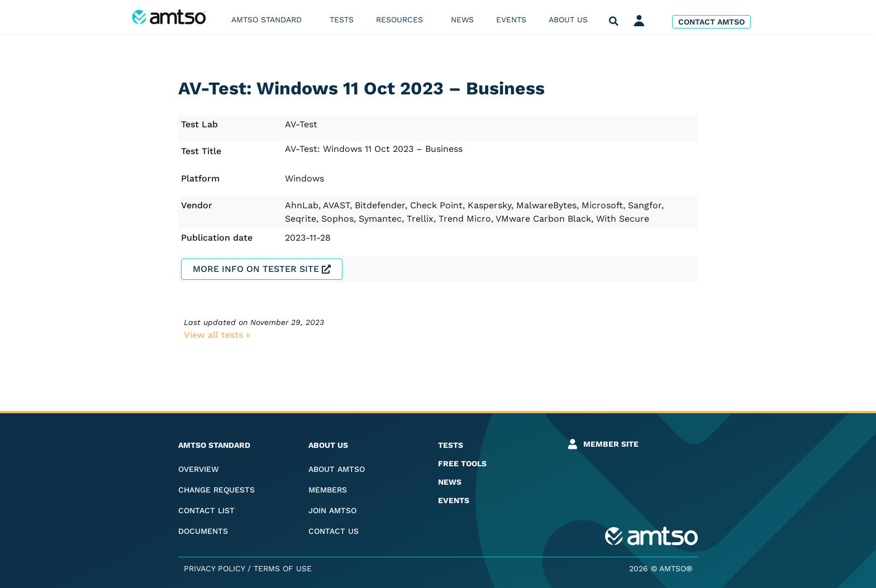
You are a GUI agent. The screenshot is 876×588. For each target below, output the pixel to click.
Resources (402, 20)
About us (571, 20)
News (462, 20)
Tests (342, 20)
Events (511, 20)
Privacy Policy (214, 568)
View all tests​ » (217, 335)
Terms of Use (283, 568)
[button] (614, 21)
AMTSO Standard (269, 20)
